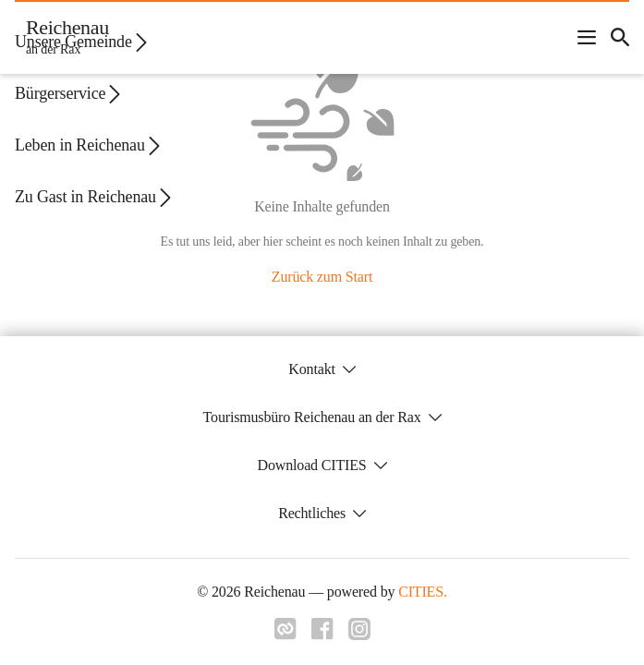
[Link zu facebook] (322, 629)
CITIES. (423, 592)
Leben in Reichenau (89, 145)
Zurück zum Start (322, 277)
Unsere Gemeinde (83, 42)
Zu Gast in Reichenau (95, 197)
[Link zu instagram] (359, 629)
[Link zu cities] (286, 629)
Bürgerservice (69, 94)
